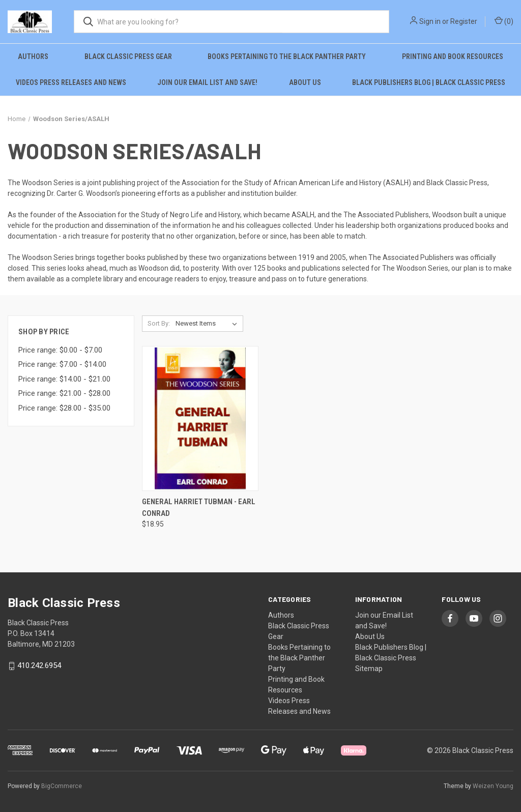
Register (464, 21)
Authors (33, 56)
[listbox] (208, 324)
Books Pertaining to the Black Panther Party (287, 56)
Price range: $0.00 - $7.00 (60, 350)
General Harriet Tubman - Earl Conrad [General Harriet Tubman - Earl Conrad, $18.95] (199, 507)
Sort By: (159, 323)
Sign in (430, 21)
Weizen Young (493, 786)
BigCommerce (62, 786)
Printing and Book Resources (453, 56)
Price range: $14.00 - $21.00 (64, 379)
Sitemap (369, 669)
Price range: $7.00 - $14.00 (62, 364)
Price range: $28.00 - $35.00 (64, 408)
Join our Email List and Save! (207, 82)
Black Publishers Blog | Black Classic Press (429, 82)
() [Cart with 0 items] (504, 21)
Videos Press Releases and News (71, 82)
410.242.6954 (39, 666)
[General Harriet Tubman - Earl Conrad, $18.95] (200, 418)
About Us (305, 82)
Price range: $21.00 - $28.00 (64, 393)
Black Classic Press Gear (128, 56)
